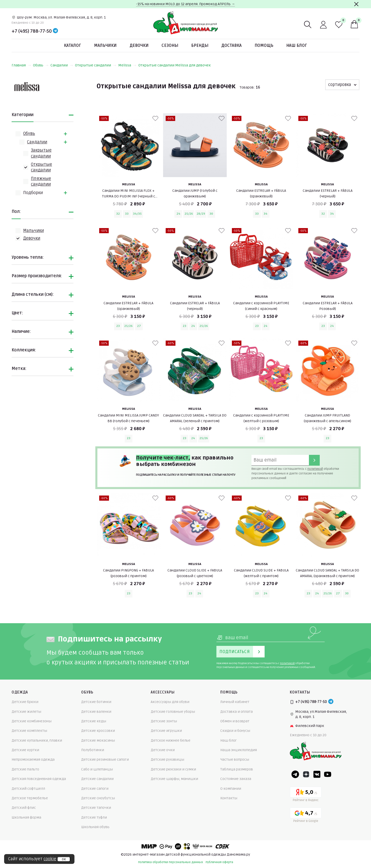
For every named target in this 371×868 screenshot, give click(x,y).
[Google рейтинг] (306, 816)
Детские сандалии (97, 779)
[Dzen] (306, 774)
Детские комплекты (29, 731)
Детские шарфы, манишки (174, 779)
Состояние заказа (236, 779)
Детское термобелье (30, 798)
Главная (21, 65)
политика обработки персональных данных (171, 862)
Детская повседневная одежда (39, 779)
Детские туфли (94, 817)
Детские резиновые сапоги (105, 759)
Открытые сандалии (96, 65)
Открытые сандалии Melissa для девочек (175, 65)
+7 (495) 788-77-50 (32, 31)
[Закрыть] (356, 4)
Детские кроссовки (98, 731)
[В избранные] (155, 118)
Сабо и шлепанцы (97, 769)
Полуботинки (93, 750)
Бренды (200, 46)
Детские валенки (96, 712)
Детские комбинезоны (32, 721)
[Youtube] (328, 774)
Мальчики (105, 46)
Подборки (33, 193)
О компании (231, 789)
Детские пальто (25, 769)
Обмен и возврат (235, 721)
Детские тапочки (96, 808)
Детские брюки (25, 702)
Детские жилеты (26, 712)
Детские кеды (94, 721)
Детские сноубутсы (98, 798)
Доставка (231, 46)
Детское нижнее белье (171, 740)
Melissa (127, 65)
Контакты (229, 798)
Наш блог (297, 46)
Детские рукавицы (167, 759)
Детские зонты (164, 721)
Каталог (73, 46)
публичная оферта (219, 862)
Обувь (41, 65)
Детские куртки (25, 750)
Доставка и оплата (237, 712)
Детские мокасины (98, 740)
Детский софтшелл (28, 789)
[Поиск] (308, 25)
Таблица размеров (237, 769)
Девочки (139, 46)
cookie (50, 859)
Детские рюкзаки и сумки (173, 769)
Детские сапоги (95, 789)
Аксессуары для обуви (170, 702)
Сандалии (62, 65)
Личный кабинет (235, 702)
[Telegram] (55, 31)
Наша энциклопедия (239, 750)
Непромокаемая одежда (33, 759)
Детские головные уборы (173, 712)
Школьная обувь (95, 827)
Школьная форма (26, 817)
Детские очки (163, 750)
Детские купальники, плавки (37, 740)
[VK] (317, 774)
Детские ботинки (96, 702)
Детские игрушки (166, 731)
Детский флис (24, 808)
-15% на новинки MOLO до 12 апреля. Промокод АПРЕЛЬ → (185, 4)
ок (64, 859)
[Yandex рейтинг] (306, 795)
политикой (315, 469)
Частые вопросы (235, 759)
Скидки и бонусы (235, 731)
